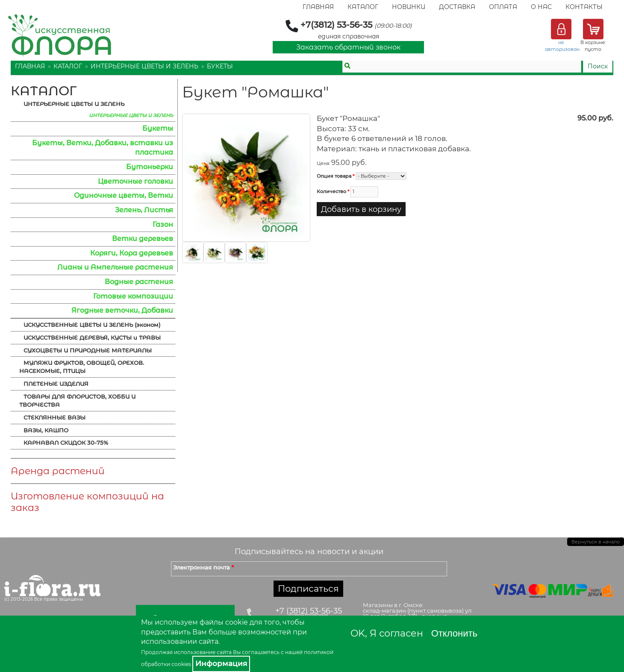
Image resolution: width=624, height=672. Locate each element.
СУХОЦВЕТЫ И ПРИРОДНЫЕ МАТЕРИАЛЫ (88, 350)
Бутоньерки (150, 167)
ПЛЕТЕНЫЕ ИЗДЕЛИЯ (56, 384)
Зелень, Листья (144, 210)
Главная (318, 7)
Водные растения (139, 282)
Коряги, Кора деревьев (132, 253)
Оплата (503, 7)
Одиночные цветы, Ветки (124, 195)
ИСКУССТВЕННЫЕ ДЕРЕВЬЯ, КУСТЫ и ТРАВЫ (92, 337)
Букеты (220, 66)
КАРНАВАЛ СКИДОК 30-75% (66, 443)
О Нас (541, 7)
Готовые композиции (133, 296)
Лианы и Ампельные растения (115, 267)
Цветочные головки (135, 181)
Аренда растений (58, 471)
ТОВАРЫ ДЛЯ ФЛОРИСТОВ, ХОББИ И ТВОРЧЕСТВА (77, 401)
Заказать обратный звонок (348, 47)
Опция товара (336, 176)
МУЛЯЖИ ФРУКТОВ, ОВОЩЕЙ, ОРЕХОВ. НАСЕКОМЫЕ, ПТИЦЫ (82, 367)
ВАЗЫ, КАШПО (46, 430)
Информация (221, 663)
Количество (333, 191)
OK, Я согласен (387, 633)
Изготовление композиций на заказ (87, 502)
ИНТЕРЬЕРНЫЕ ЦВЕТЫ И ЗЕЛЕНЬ (144, 66)
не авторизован (562, 46)
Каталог (363, 7)
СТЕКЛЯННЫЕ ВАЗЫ (54, 417)
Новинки (409, 7)
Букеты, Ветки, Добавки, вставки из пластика (103, 148)
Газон (163, 224)
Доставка (457, 7)
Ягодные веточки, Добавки (122, 310)
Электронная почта (203, 567)
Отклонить (454, 633)
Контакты (584, 7)
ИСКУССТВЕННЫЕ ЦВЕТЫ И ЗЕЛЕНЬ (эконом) (92, 325)
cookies (181, 664)
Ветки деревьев (143, 239)
